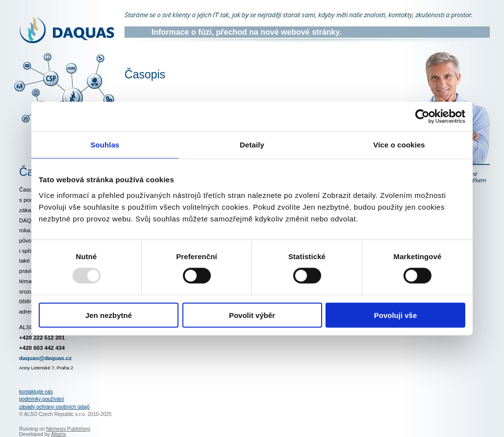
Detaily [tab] (252, 145)
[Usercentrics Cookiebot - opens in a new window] (422, 117)
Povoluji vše (396, 315)
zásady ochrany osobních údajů (54, 407)
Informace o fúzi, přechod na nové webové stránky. (246, 32)
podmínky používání (42, 399)
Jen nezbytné (109, 315)
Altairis (59, 434)
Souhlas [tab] (105, 145)
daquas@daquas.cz (45, 358)
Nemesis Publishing (68, 429)
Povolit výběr (252, 315)
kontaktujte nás (36, 392)
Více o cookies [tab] (399, 145)
